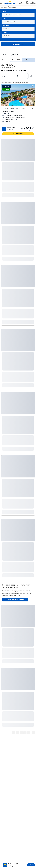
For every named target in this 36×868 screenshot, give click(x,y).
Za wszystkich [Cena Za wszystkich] (16, 60)
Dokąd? (4, 12)
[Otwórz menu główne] (2, 3)
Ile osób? (5, 33)
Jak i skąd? (5, 26)
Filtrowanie (18, 44)
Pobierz (31, 865)
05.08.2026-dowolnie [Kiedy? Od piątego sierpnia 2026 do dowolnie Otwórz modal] (10, 22)
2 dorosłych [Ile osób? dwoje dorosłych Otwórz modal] (7, 36)
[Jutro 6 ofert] (8, 76)
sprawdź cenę (18, 134)
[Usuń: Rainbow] (6, 54)
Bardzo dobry (11, 128)
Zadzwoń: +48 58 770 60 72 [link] (15, 600)
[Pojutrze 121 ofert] (21, 76)
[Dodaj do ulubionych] (33, 86)
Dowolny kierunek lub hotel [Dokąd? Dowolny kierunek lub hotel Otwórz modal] (12, 15)
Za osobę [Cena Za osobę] (29, 60)
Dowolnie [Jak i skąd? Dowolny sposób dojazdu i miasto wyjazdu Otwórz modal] (6, 29)
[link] (10, 3)
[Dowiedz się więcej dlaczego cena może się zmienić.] (33, 128)
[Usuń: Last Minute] (16, 54)
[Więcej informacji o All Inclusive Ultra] (16, 120)
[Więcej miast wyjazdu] (24, 118)
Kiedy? (4, 19)
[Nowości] (21, 3)
